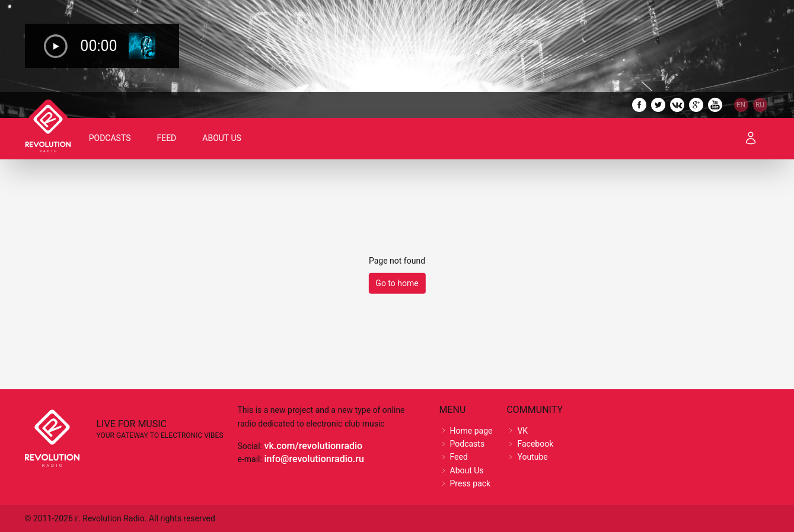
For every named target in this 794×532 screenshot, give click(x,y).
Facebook (535, 444)
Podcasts (111, 138)
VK (522, 431)
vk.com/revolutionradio (313, 446)
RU (760, 105)
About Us (222, 138)
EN (741, 105)
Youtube (532, 457)
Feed (167, 138)
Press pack (471, 483)
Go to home (397, 283)
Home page (471, 431)
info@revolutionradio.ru (314, 459)
